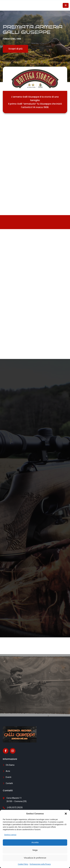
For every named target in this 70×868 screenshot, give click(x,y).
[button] (66, 814)
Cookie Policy (23, 864)
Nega (35, 850)
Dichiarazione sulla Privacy (40, 864)
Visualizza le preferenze (35, 858)
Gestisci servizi (10, 835)
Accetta (35, 842)
